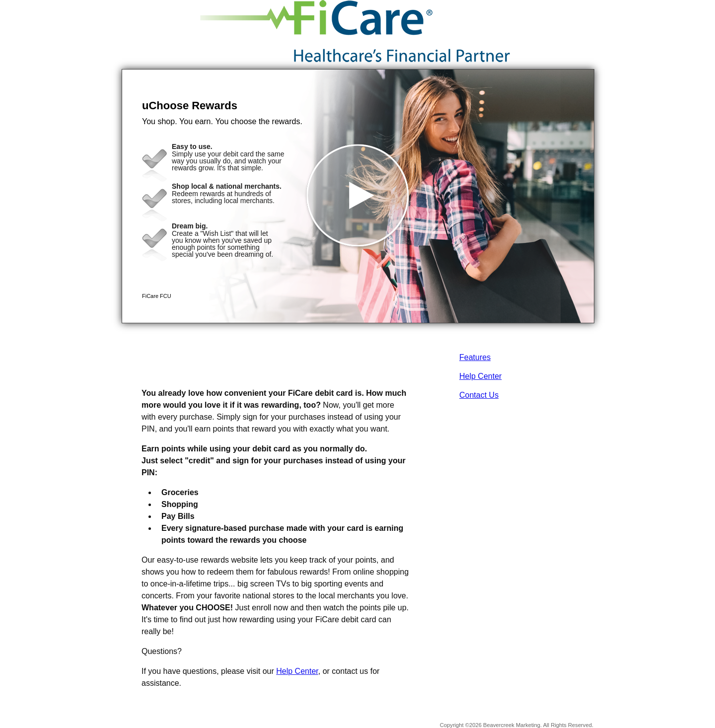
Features (475, 357)
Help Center (480, 376)
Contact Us (479, 395)
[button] (358, 196)
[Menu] (578, 20)
